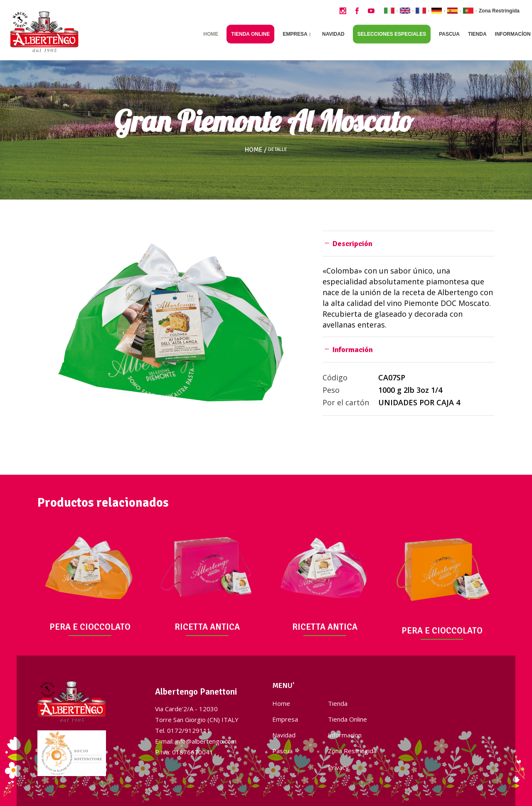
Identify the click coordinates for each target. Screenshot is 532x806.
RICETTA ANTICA (207, 627)
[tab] (409, 243)
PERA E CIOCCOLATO (90, 627)
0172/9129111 (189, 730)
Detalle (278, 150)
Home (254, 150)
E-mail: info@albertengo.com (196, 741)
